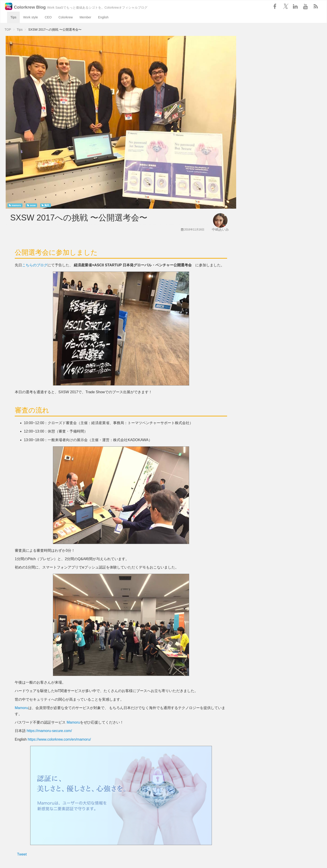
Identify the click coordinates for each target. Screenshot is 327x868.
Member (85, 17)
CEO (48, 17)
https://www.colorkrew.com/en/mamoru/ (59, 739)
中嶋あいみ (220, 229)
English (103, 17)
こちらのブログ (35, 265)
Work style (31, 17)
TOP (8, 30)
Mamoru (21, 708)
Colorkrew (66, 17)
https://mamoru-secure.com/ (49, 731)
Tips (13, 17)
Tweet (22, 854)
